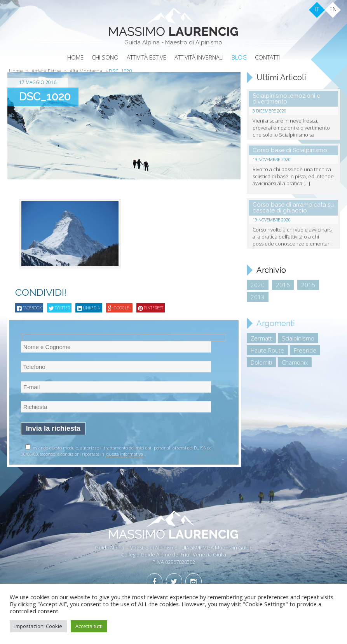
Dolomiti (261, 362)
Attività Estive (146, 57)
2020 (258, 285)
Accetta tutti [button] (89, 626)
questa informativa (125, 454)
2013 (258, 297)
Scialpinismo (298, 338)
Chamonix (295, 362)
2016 (283, 285)
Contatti (267, 57)
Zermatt (261, 338)
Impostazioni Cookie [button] (38, 626)
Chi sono (105, 57)
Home (75, 57)
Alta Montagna (86, 71)
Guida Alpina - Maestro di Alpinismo (173, 42)
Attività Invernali (199, 57)
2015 (308, 285)
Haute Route (267, 350)
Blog (239, 57)
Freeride (305, 350)
